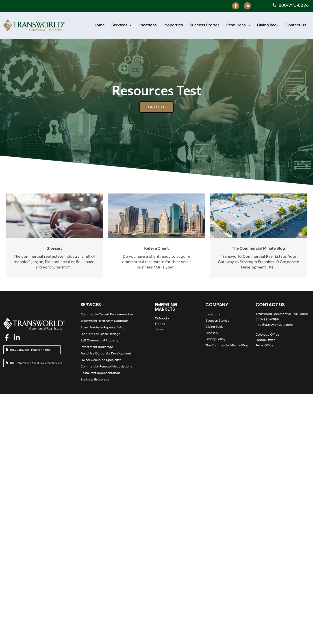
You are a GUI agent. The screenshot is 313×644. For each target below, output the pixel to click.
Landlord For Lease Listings (100, 334)
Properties (173, 25)
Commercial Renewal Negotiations (106, 366)
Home (99, 25)
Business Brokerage (95, 379)
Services (122, 25)
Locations (148, 25)
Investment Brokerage (97, 347)
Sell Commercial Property (99, 340)
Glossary (212, 333)
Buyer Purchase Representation (103, 327)
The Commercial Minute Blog (227, 345)
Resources (238, 25)
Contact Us (296, 25)
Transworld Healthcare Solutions (104, 321)
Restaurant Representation (100, 373)
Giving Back (268, 25)
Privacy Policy (215, 339)
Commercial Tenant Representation (107, 314)
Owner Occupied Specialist (101, 360)
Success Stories (205, 25)
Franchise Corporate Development (106, 353)
